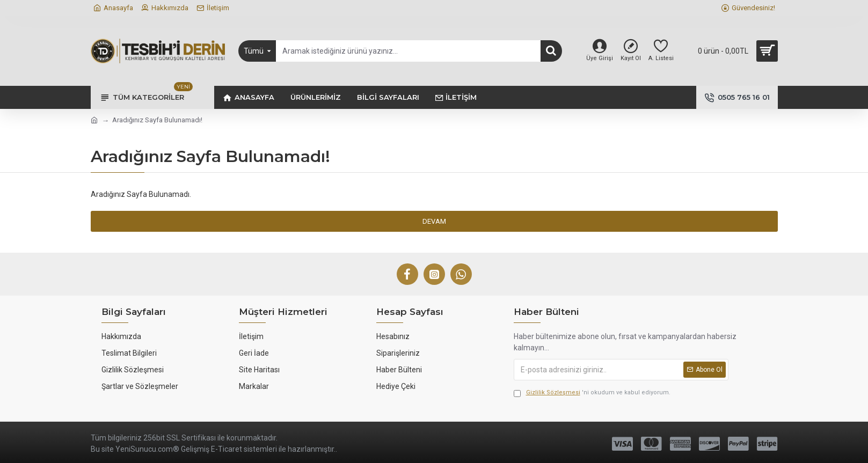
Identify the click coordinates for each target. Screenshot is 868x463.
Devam (434, 221)
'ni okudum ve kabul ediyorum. (592, 393)
